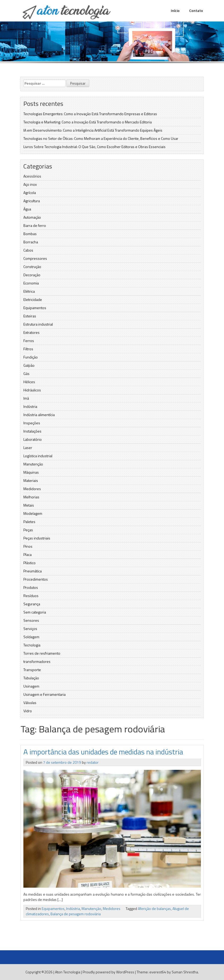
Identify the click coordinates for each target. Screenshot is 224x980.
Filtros (28, 349)
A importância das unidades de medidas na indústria (103, 752)
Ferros (29, 341)
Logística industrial (38, 456)
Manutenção (33, 464)
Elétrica (29, 291)
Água (27, 209)
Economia (31, 283)
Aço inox (30, 184)
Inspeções (32, 423)
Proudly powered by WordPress (108, 972)
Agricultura (32, 201)
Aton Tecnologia (68, 972)
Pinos (28, 546)
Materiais (31, 480)
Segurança (32, 604)
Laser (28, 448)
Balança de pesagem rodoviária (76, 914)
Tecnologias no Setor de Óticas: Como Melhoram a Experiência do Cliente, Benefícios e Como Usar (101, 138)
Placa (28, 554)
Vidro (28, 711)
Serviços (30, 629)
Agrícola (30, 193)
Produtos (31, 587)
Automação (32, 217)
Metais (29, 505)
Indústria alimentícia (39, 415)
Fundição (31, 357)
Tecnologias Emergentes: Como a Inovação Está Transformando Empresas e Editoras (90, 114)
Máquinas (31, 472)
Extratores (31, 332)
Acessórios (32, 176)
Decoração (32, 275)
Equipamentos (35, 308)
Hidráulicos (32, 390)
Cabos (28, 250)
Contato (196, 10)
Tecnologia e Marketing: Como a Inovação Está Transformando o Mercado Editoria (88, 122)
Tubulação (31, 678)
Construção (32, 267)
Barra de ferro (35, 225)
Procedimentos (36, 579)
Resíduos (31, 596)
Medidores (32, 489)
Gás (26, 374)
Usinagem (31, 686)
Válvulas (30, 703)
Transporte (32, 670)
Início (175, 10)
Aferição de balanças (154, 908)
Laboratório (33, 439)
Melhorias (31, 497)
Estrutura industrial (38, 324)
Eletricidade (33, 299)
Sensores (31, 620)
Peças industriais (37, 538)
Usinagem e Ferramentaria (45, 694)
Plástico (29, 563)
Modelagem (33, 513)
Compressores (35, 258)
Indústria (30, 406)
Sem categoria (35, 612)
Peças (28, 530)
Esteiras (30, 316)
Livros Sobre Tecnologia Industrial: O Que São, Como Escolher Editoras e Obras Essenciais (94, 147)
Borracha (31, 242)
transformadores (37, 661)
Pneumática (33, 571)
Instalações (32, 431)
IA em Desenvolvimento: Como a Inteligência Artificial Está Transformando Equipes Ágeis (93, 130)
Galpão (29, 365)
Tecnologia (32, 645)
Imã (26, 398)
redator (93, 762)
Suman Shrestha (185, 972)
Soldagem (31, 637)
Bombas (30, 234)
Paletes (29, 522)
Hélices (29, 382)
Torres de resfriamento (42, 653)
